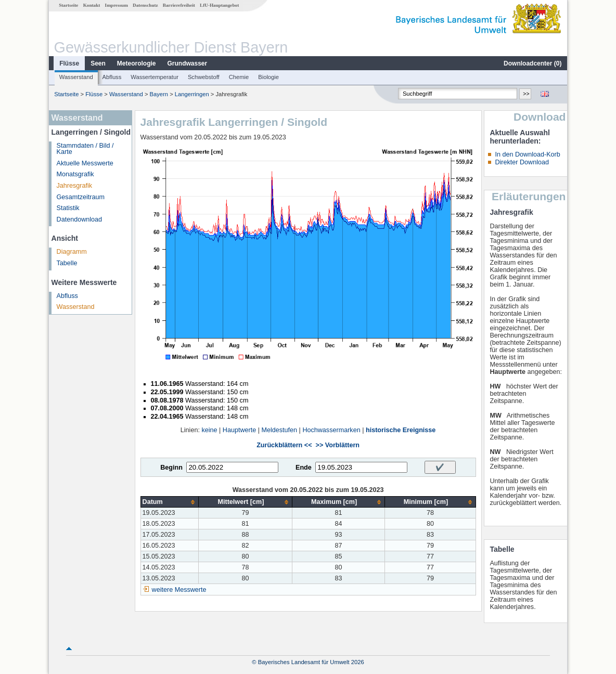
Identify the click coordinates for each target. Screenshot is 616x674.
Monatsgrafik (75, 174)
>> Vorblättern (338, 445)
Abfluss (112, 77)
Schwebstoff (204, 77)
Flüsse (69, 63)
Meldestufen (279, 430)
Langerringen (192, 94)
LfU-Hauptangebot (219, 5)
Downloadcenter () (532, 63)
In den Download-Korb (527, 154)
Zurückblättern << (284, 445)
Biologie (268, 77)
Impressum (117, 5)
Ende (304, 468)
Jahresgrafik (75, 186)
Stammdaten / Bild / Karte (85, 149)
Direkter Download (522, 162)
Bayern (159, 94)
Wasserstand (76, 77)
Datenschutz (145, 5)
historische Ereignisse (401, 430)
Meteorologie (137, 63)
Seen (98, 63)
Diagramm (72, 252)
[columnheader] (170, 502)
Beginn (171, 468)
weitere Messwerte (179, 590)
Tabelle (67, 263)
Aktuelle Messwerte (85, 163)
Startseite (68, 5)
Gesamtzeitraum (81, 197)
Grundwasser (188, 63)
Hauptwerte (239, 430)
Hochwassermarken (331, 430)
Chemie (239, 77)
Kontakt (92, 5)
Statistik (68, 208)
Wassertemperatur (155, 77)
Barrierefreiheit (179, 5)
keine (209, 430)
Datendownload (80, 219)
